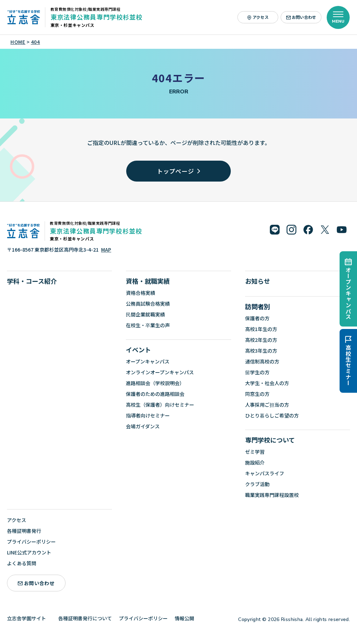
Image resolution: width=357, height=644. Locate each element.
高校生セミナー (348, 361)
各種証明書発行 (24, 531)
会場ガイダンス (143, 426)
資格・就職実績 (148, 281)
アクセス (258, 17)
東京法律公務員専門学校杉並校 (97, 17)
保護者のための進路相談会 (155, 394)
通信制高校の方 (262, 361)
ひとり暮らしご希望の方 (272, 415)
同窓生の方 (257, 394)
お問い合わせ (301, 17)
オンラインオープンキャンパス (160, 372)
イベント (138, 350)
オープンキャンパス (348, 289)
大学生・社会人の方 (267, 383)
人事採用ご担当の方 (267, 405)
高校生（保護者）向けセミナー (160, 405)
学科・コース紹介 (32, 281)
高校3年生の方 (261, 351)
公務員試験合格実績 (148, 304)
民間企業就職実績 (145, 314)
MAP (106, 250)
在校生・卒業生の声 (148, 325)
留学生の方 (257, 372)
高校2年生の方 (261, 340)
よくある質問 (22, 563)
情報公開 (187, 618)
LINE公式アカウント (29, 552)
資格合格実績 (140, 293)
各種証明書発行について (85, 618)
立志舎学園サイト (29, 618)
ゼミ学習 (255, 452)
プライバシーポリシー (31, 542)
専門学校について (270, 440)
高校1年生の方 (261, 329)
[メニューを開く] (338, 17)
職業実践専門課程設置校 (272, 495)
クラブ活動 (257, 484)
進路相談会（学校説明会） (155, 383)
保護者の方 (257, 318)
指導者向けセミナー (148, 415)
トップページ (179, 171)
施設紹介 (255, 462)
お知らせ (258, 281)
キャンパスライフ (265, 473)
